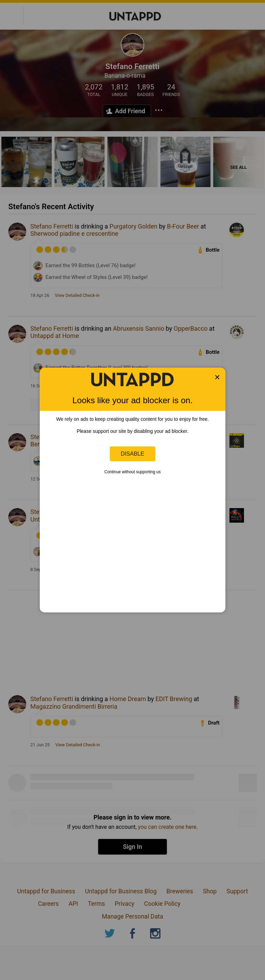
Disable (132, 454)
